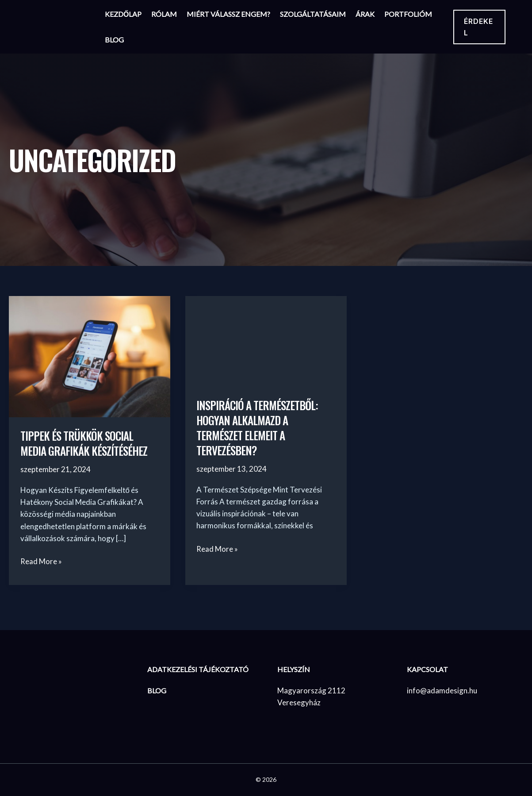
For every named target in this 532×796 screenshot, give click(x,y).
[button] (479, 27)
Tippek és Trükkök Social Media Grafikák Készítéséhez (87, 443)
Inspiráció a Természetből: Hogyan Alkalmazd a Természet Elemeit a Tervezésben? (260, 427)
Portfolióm (408, 14)
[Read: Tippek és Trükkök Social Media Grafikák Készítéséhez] (90, 356)
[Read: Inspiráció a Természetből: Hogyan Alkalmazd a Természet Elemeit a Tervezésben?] (266, 340)
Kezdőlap (123, 14)
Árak (365, 14)
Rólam (164, 14)
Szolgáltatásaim (313, 14)
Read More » (41, 561)
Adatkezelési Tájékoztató (198, 669)
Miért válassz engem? (228, 14)
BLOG (157, 690)
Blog (114, 40)
